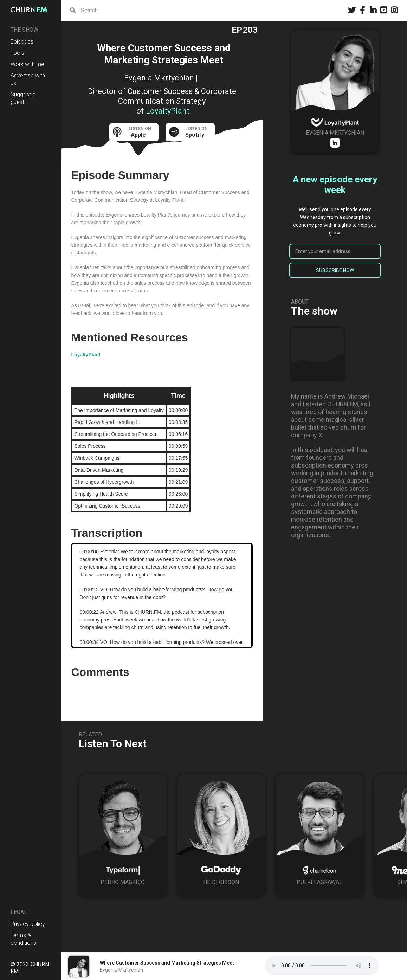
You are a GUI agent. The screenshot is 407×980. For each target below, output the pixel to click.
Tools (17, 53)
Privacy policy (28, 924)
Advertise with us (28, 79)
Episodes (22, 42)
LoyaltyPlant (86, 355)
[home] (31, 10)
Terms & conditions (23, 939)
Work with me (27, 64)
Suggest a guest (23, 98)
